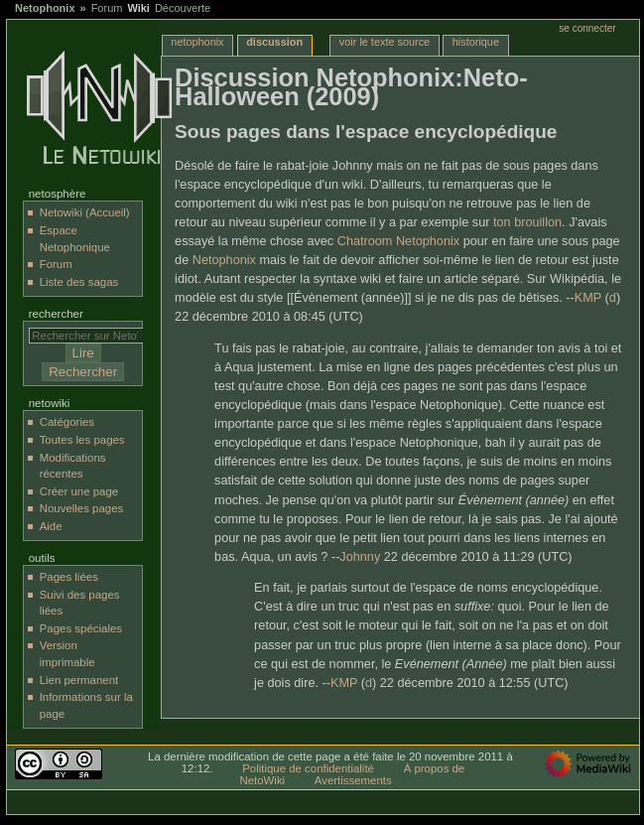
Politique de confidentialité (308, 768)
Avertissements (353, 780)
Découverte (183, 8)
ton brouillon (527, 222)
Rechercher (56, 314)
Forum (107, 8)
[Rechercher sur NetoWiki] (91, 336)
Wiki (138, 8)
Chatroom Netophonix (398, 241)
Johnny (360, 557)
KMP (588, 298)
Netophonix (45, 8)
